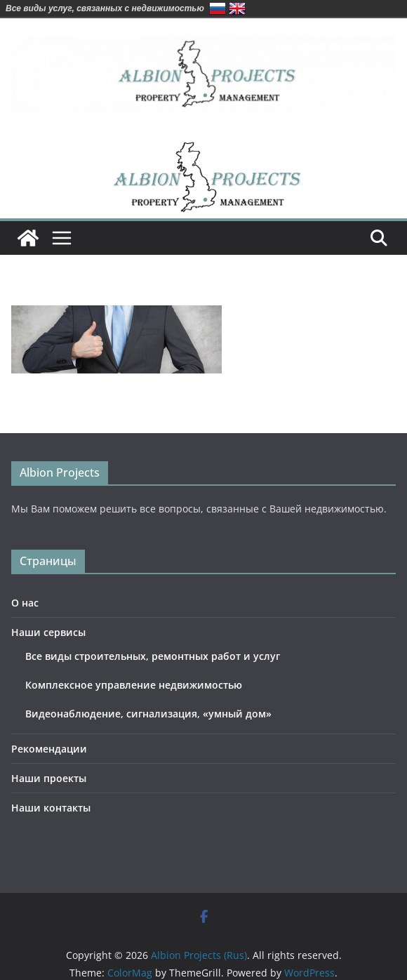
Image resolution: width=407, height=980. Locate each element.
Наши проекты (49, 778)
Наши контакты (51, 808)
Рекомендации (49, 749)
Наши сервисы (48, 632)
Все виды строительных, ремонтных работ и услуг (153, 656)
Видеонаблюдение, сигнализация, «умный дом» (148, 714)
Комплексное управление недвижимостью (134, 685)
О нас (25, 603)
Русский (218, 8)
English (237, 8)
